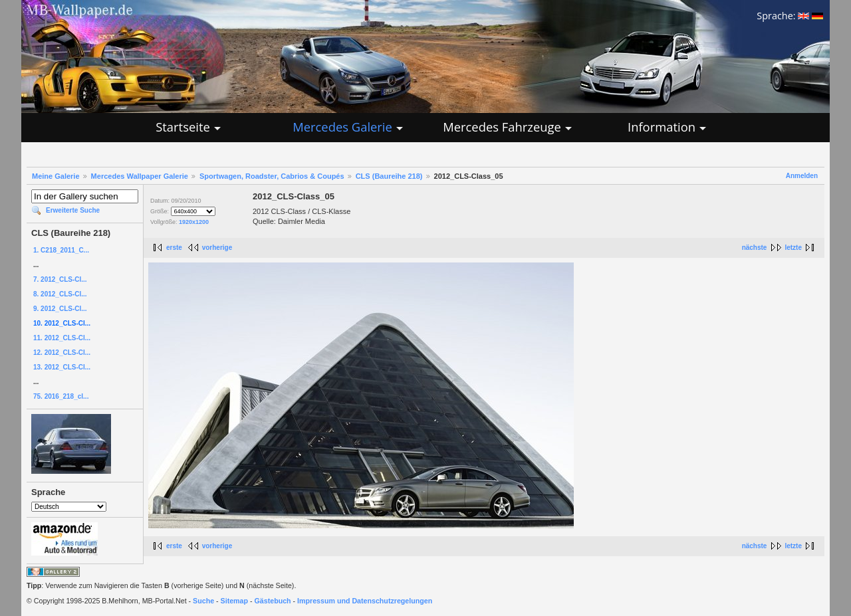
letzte (793, 248)
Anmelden (802, 176)
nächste (755, 248)
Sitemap (234, 601)
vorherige (217, 248)
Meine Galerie (56, 176)
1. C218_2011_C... (61, 250)
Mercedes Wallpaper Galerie (140, 176)
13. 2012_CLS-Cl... (62, 367)
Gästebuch (273, 601)
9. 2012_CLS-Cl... (60, 309)
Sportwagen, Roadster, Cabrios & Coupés (272, 176)
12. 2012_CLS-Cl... (62, 353)
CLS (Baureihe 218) (389, 176)
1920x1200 (194, 222)
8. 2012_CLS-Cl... (60, 294)
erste (174, 248)
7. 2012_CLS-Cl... (60, 279)
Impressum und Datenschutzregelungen (365, 601)
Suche (203, 601)
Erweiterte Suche (73, 210)
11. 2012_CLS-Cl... (62, 338)
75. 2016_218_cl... (61, 396)
